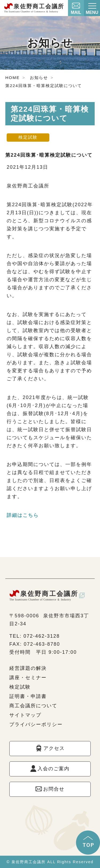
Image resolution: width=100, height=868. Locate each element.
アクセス (54, 748)
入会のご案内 (54, 769)
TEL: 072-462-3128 (35, 636)
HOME (13, 78)
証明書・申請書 (28, 696)
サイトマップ (25, 715)
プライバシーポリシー (36, 724)
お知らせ (39, 78)
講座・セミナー (28, 678)
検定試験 (20, 687)
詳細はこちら (23, 515)
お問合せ (54, 789)
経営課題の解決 (28, 668)
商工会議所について (33, 706)
